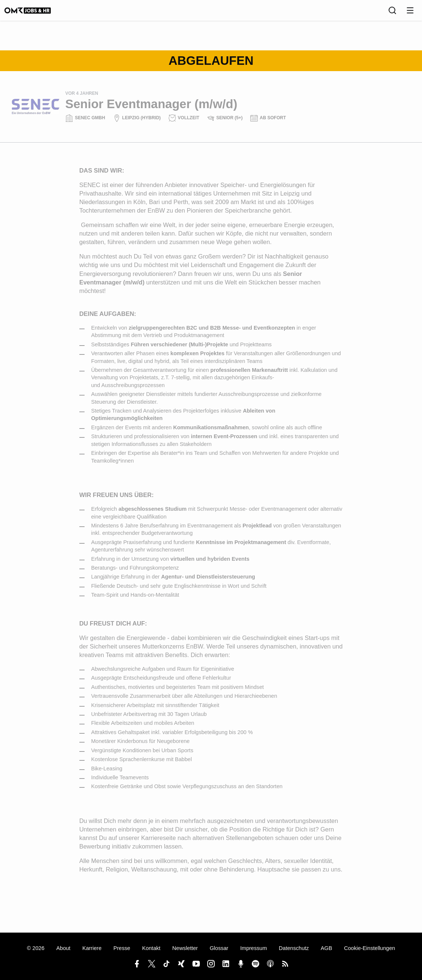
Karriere (92, 948)
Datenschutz (294, 948)
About (63, 948)
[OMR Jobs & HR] (35, 13)
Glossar (219, 948)
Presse (122, 948)
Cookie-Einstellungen (370, 948)
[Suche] (392, 13)
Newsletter (185, 948)
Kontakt (151, 948)
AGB (327, 948)
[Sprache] (376, 13)
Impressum (254, 948)
